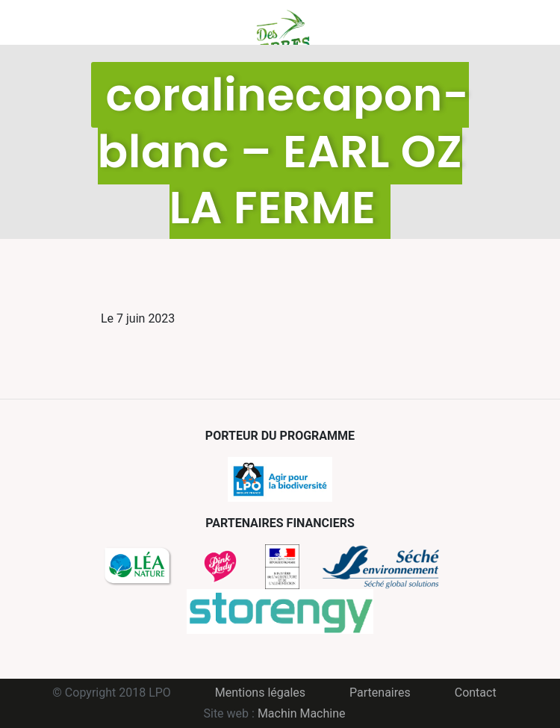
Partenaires (380, 693)
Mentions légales (260, 693)
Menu (112, 22)
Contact (476, 693)
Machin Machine (302, 713)
